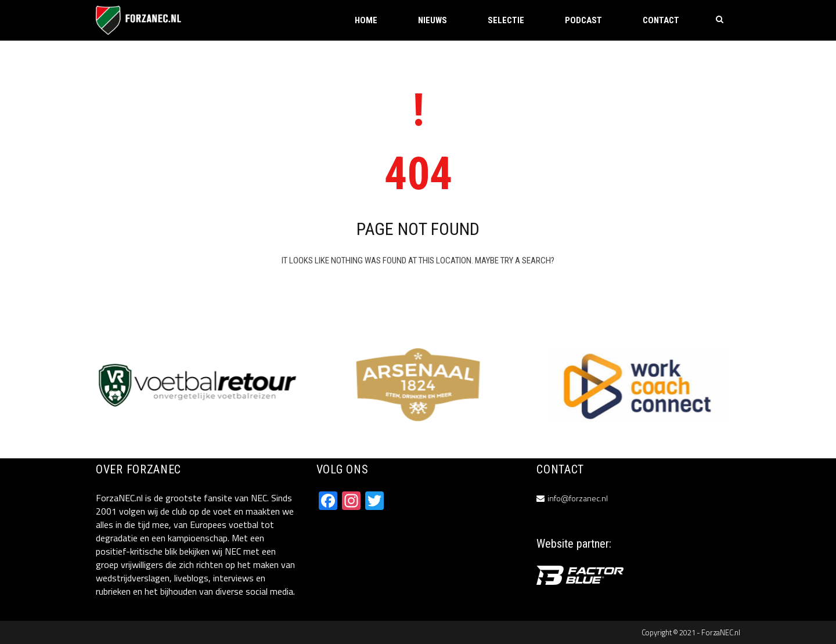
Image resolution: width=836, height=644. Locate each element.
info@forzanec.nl (578, 498)
